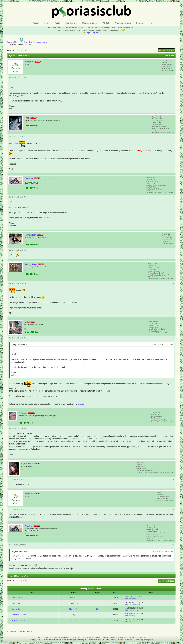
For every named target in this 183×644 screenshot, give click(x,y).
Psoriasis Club (12, 42)
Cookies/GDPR (76, 637)
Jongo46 (29, 62)
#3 (173, 197)
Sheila (134, 599)
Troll (134, 621)
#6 (173, 338)
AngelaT (29, 494)
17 (97, 603)
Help (150, 23)
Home (47, 23)
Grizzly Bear (31, 264)
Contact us (48, 637)
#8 (173, 479)
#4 (173, 250)
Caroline (29, 178)
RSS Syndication (89, 637)
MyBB (146, 640)
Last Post (129, 599)
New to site (16, 603)
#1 (173, 77)
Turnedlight (30, 235)
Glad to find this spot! (20, 620)
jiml (26, 322)
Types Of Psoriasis (108, 637)
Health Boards (27, 42)
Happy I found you (19, 615)
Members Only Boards (137, 637)
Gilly (73, 615)
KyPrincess (27, 463)
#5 (173, 283)
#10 (173, 545)
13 (97, 598)
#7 (173, 428)
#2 (173, 137)
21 (97, 615)
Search (139, 23)
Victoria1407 (73, 603)
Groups (81, 404)
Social (151, 640)
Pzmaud (73, 620)
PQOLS (106, 23)
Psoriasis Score (90, 23)
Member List (71, 23)
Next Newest (26, 576)
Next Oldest (15, 576)
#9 (173, 509)
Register (95, 33)
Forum (36, 23)
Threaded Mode (169, 55)
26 (97, 609)
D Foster (23, 413)
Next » (24, 50)
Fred (27, 118)
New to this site (17, 598)
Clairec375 (73, 609)
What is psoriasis (123, 23)
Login (88, 33)
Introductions (40, 42)
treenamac (73, 598)
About (40, 637)
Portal (58, 23)
